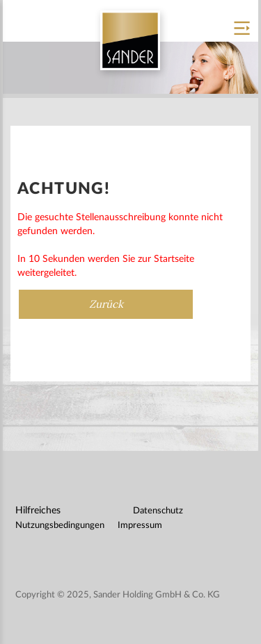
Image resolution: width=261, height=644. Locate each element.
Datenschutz (158, 511)
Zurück (106, 304)
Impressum (140, 526)
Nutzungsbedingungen (60, 526)
